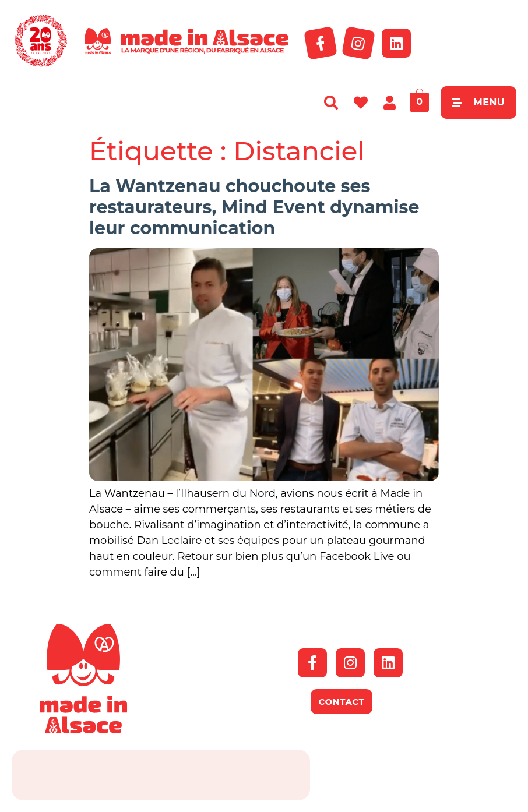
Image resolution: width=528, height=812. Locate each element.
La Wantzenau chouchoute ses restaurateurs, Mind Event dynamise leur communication (254, 207)
